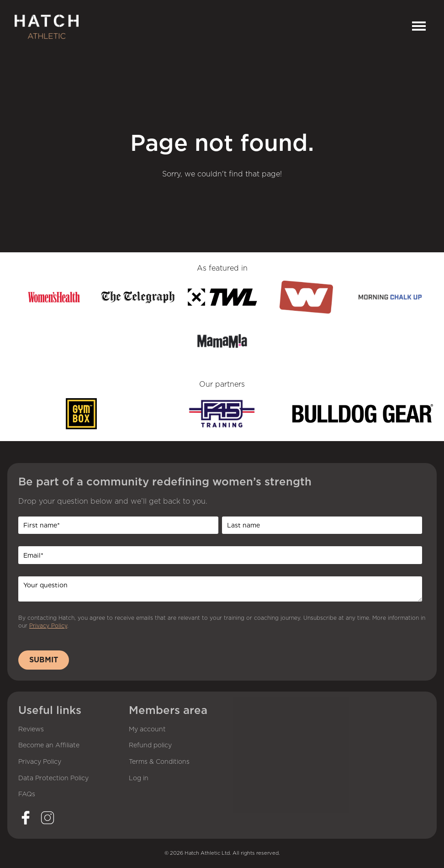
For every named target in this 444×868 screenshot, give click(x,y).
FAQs (27, 794)
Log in (139, 778)
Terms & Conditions (159, 762)
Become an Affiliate (49, 746)
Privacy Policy (48, 626)
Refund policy (150, 746)
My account (147, 730)
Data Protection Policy (53, 778)
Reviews (31, 730)
